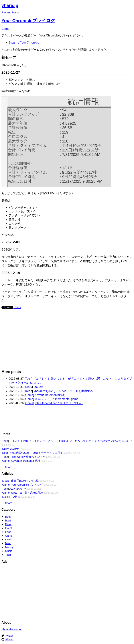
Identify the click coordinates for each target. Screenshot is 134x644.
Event (9, 528)
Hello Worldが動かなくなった (27, 457)
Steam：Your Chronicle (24, 43)
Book (8, 520)
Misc (5, 497)
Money (9, 547)
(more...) (10, 467)
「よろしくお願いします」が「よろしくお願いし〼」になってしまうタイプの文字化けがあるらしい (71, 441)
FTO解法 (15, 497)
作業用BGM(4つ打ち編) (25, 481)
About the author (12, 629)
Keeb (29, 391)
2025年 (38, 387)
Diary (29, 387)
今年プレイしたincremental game (57, 399)
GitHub (9, 639)
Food (8, 532)
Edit (130, 4)
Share (17, 307)
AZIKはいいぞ (18, 489)
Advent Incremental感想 (50, 395)
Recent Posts (10, 12)
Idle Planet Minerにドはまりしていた (59, 403)
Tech (28, 379)
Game (5, 29)
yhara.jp (10, 5)
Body (8, 517)
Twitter (9, 636)
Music (6, 481)
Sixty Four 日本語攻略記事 (27, 493)
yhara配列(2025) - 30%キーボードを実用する (63, 391)
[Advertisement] (61, 341)
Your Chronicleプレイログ (28, 21)
